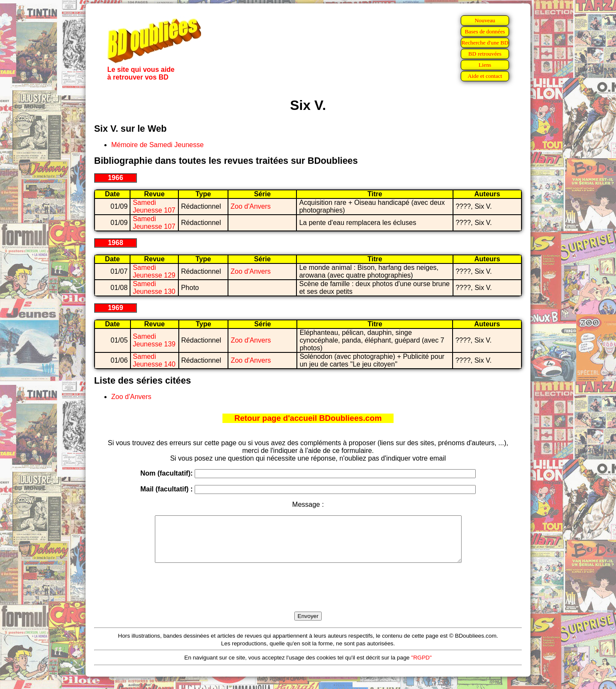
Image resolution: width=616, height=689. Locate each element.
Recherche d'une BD (485, 43)
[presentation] (308, 597)
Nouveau (485, 20)
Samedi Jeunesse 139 (154, 340)
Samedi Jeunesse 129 (154, 271)
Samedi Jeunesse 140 (154, 360)
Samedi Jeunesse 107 (154, 206)
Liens (485, 65)
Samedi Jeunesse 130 (154, 288)
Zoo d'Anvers (251, 206)
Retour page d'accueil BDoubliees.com (308, 418)
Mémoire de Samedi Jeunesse (157, 145)
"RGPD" (421, 667)
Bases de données (485, 31)
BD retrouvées (485, 54)
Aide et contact (485, 76)
